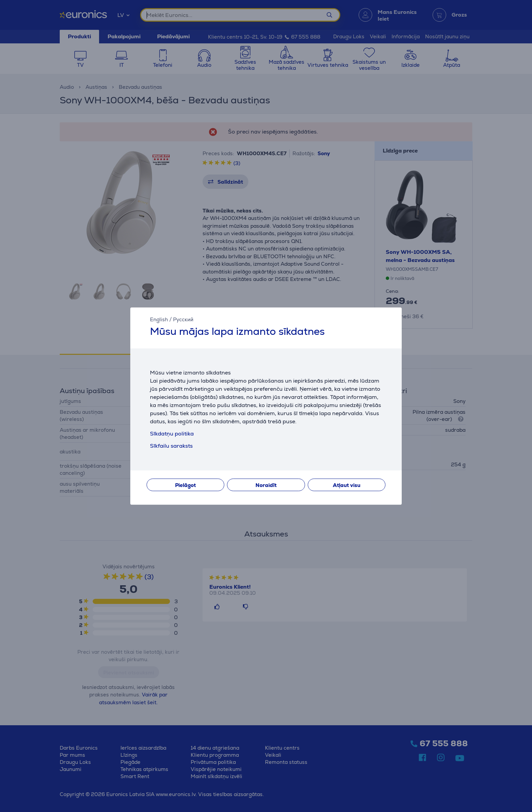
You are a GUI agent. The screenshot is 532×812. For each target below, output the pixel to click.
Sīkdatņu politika (172, 434)
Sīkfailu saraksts (171, 446)
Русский (183, 319)
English (159, 319)
